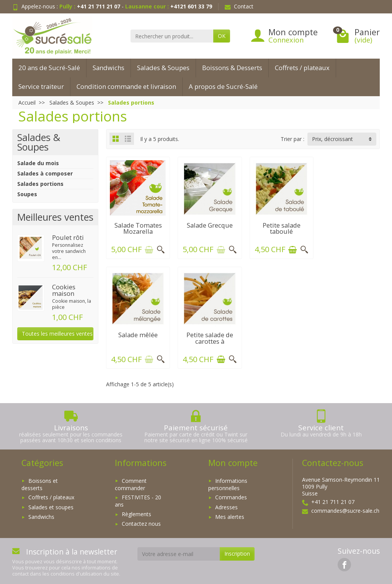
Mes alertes (230, 514)
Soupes (27, 194)
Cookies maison (64, 290)
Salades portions (40, 184)
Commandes (231, 495)
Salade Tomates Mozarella (137, 227)
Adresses (226, 504)
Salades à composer (45, 173)
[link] (344, 562)
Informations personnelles (228, 482)
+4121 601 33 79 (191, 6)
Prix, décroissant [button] (332, 139)
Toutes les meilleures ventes (57, 334)
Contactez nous (141, 521)
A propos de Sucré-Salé (223, 86)
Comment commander (131, 482)
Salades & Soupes (163, 68)
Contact (239, 6)
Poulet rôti (68, 237)
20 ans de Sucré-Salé (49, 68)
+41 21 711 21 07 (99, 6)
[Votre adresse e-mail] (179, 551)
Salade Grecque (208, 224)
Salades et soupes (51, 504)
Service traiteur (41, 86)
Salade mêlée (349, 224)
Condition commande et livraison (126, 86)
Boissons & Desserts (232, 68)
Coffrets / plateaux (302, 68)
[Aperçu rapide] (160, 248)
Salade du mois (38, 163)
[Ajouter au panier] (148, 248)
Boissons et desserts (40, 482)
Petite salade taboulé (278, 227)
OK (222, 36)
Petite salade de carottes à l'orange (137, 338)
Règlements (136, 511)
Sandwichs (109, 68)
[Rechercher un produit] (172, 36)
